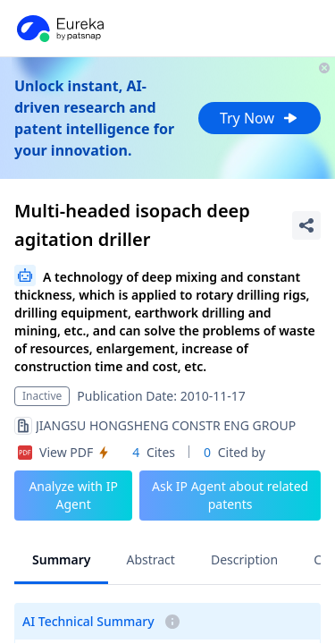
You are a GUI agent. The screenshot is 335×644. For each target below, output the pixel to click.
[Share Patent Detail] (306, 225)
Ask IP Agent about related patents (230, 495)
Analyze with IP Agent (73, 495)
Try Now (260, 118)
